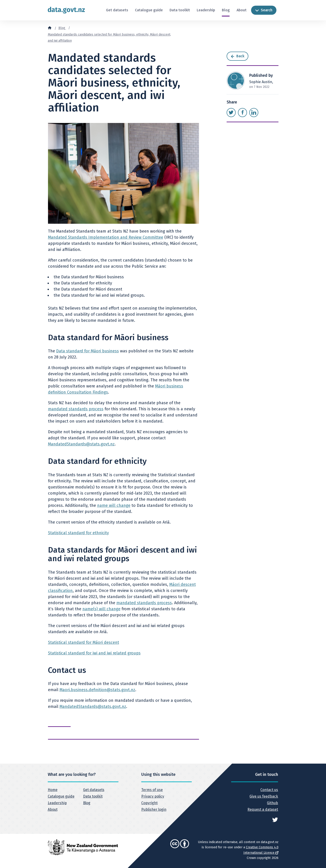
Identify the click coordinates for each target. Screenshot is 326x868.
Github (272, 803)
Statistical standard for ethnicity (78, 533)
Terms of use (152, 790)
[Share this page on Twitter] (231, 113)
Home (53, 790)
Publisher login (154, 809)
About (242, 10)
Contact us (269, 790)
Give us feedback (264, 796)
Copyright (149, 803)
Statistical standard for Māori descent (84, 642)
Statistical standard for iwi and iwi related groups (94, 653)
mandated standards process (76, 409)
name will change (114, 505)
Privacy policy (153, 796)
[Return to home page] (66, 10)
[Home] (50, 28)
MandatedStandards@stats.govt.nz (81, 444)
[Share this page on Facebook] (242, 113)
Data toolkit (180, 10)
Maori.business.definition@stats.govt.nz (97, 690)
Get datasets (117, 10)
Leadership (206, 10)
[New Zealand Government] (83, 847)
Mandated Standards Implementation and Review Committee (106, 237)
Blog (226, 10)
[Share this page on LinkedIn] (254, 113)
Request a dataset (263, 809)
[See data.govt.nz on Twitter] (275, 819)
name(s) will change (101, 609)
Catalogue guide (149, 10)
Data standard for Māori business (87, 351)
